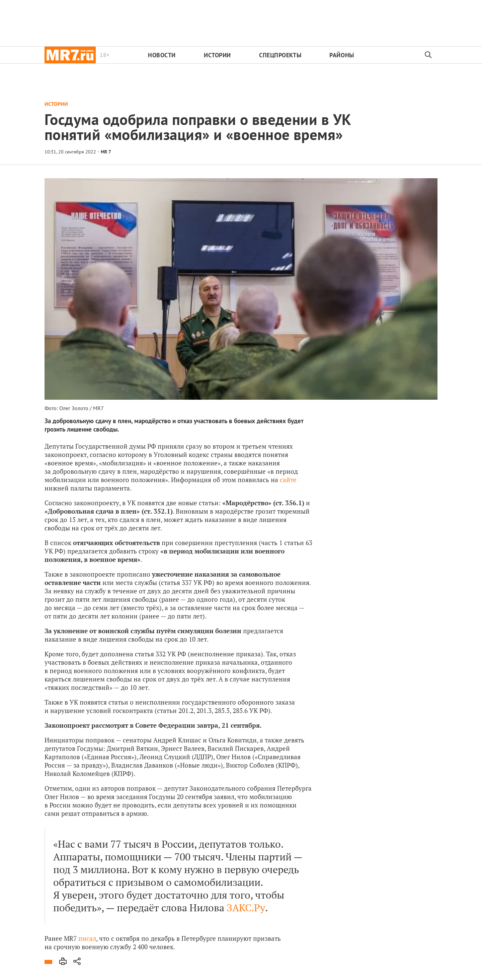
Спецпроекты (280, 55)
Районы (342, 55)
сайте (288, 480)
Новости (162, 55)
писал (87, 938)
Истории (217, 55)
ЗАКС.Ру (246, 908)
